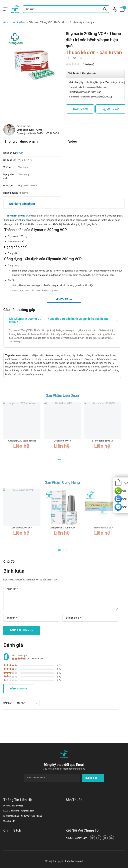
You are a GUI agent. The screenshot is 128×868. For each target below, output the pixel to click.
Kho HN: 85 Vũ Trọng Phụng (29, 816)
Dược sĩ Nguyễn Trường (30, 130)
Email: (7, 811)
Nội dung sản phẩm (22, 204)
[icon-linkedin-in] (81, 59)
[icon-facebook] (68, 59)
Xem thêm (62, 299)
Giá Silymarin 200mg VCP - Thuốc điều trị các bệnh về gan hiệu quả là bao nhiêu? (59, 320)
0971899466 (17, 806)
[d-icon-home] (4, 22)
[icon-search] (105, 9)
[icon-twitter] (74, 59)
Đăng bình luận (20, 630)
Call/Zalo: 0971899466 (76, 838)
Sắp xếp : (8, 703)
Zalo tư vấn (80, 109)
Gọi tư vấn (113, 109)
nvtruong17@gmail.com (22, 811)
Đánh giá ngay (19, 689)
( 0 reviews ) (88, 64)
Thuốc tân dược (17, 22)
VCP (21, 153)
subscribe (93, 778)
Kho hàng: (9, 816)
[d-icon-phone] (115, 9)
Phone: (7, 806)
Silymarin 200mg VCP (19, 216)
